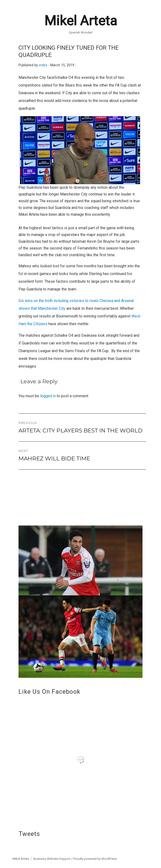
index (43, 65)
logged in (48, 396)
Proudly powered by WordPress (95, 859)
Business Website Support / (53, 859)
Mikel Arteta (81, 21)
